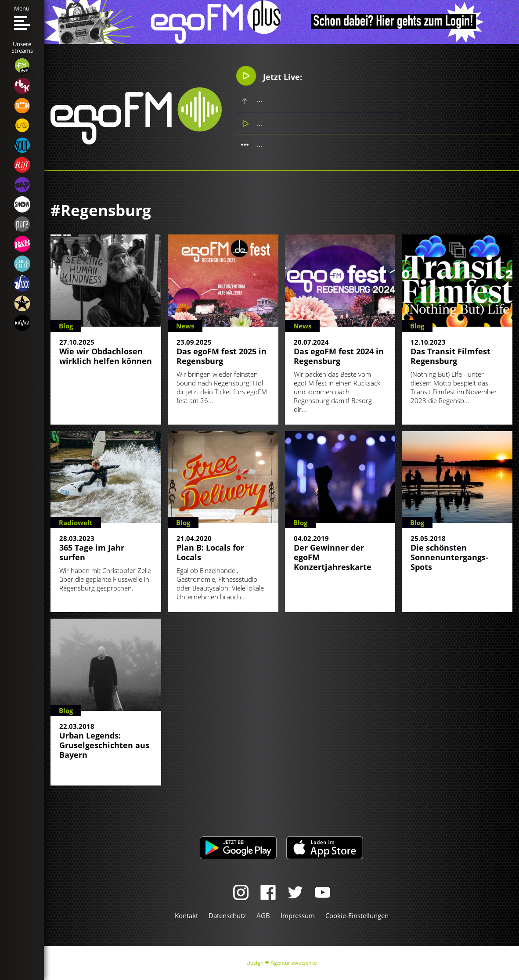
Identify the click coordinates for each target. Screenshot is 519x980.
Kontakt (186, 915)
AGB (263, 915)
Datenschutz (227, 915)
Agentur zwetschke (294, 963)
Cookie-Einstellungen (357, 915)
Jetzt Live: (269, 76)
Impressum (298, 915)
